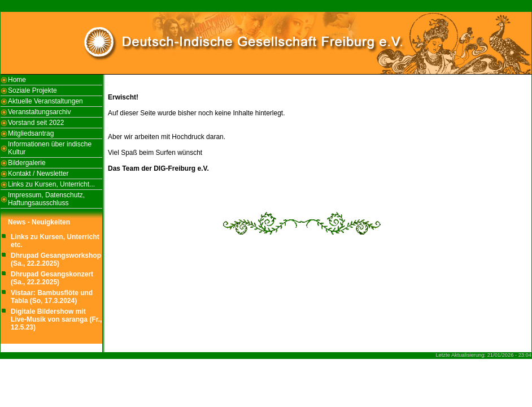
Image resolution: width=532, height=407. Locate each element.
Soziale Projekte (32, 90)
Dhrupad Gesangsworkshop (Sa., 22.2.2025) (56, 259)
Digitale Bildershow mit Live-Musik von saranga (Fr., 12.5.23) (56, 319)
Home (17, 80)
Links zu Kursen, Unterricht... (51, 184)
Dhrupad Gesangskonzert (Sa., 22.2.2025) (52, 278)
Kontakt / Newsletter (38, 174)
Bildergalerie (27, 163)
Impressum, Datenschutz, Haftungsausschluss (46, 199)
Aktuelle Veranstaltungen (45, 101)
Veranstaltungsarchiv (39, 112)
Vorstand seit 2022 (36, 123)
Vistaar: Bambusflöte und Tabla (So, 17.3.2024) (52, 297)
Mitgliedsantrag (31, 133)
